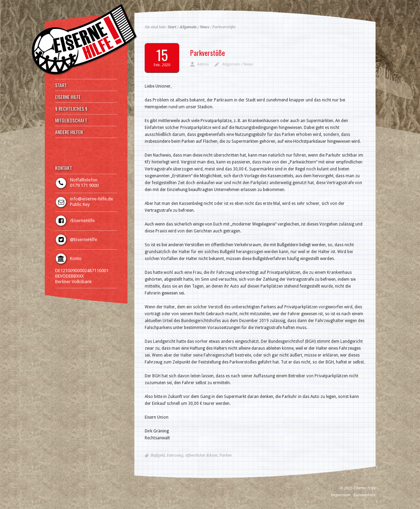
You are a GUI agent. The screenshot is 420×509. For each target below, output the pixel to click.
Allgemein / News (194, 27)
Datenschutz (365, 495)
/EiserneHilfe (82, 221)
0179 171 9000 (84, 185)
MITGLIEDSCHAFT (71, 120)
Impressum (341, 495)
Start (172, 27)
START (61, 85)
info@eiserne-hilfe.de (91, 199)
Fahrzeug (175, 455)
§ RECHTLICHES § (71, 109)
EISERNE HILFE (68, 97)
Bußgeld (158, 455)
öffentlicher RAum (201, 455)
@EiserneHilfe (84, 239)
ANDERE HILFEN (69, 132)
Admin (203, 64)
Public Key (80, 204)
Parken (226, 455)
